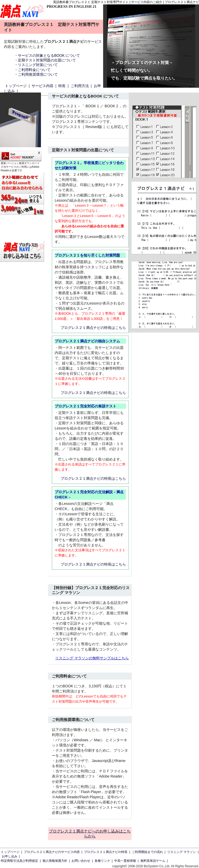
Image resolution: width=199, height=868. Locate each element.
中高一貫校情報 (125, 861)
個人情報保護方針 (55, 861)
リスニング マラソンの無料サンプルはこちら (92, 658)
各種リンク (102, 861)
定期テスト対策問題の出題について (47, 60)
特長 (62, 86)
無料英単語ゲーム (153, 861)
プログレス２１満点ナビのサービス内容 (52, 852)
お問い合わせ (81, 861)
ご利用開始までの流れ (147, 852)
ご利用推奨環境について (38, 74)
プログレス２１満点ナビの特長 (106, 852)
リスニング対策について (38, 65)
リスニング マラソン (182, 852)
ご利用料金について (34, 70)
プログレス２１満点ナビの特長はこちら (93, 328)
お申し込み (10, 856)
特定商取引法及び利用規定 (19, 861)
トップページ (16, 86)
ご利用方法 (80, 86)
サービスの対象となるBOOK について (49, 55)
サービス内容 (42, 86)
